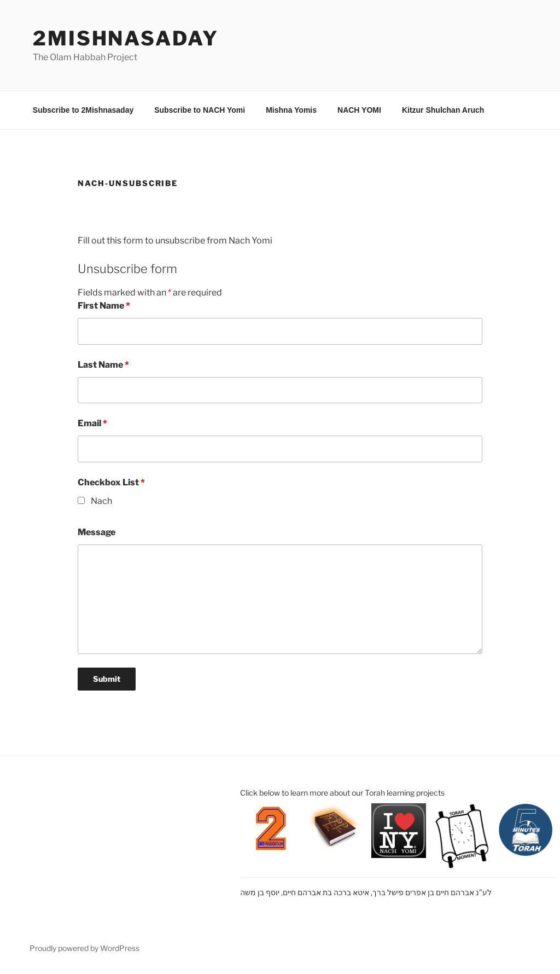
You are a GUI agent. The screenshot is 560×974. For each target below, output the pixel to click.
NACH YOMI (359, 110)
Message (97, 532)
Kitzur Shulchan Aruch (443, 110)
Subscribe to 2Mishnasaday (83, 110)
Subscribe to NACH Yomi (200, 110)
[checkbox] (81, 500)
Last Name (103, 365)
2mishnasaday (126, 38)
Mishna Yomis (291, 110)
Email (92, 423)
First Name (104, 306)
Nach (101, 501)
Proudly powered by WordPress (84, 948)
